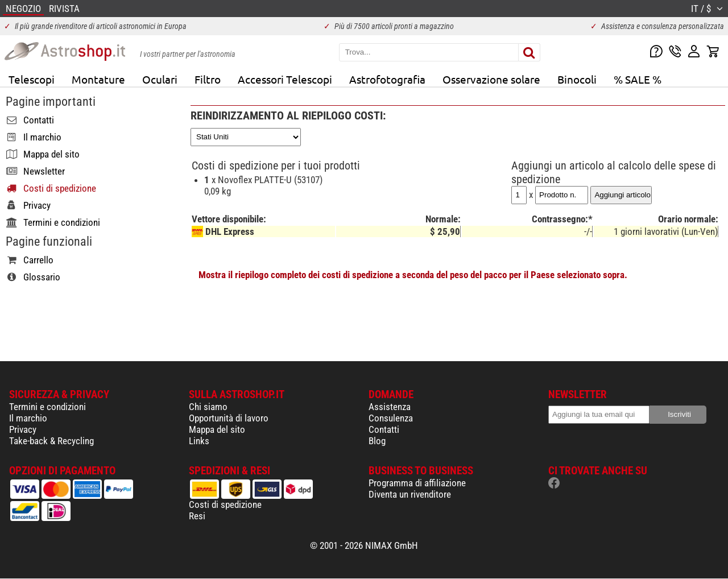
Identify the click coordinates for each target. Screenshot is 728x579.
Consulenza (391, 418)
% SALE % (638, 79)
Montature (98, 79)
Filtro (208, 79)
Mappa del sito (217, 429)
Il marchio (28, 418)
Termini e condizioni (47, 407)
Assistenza (390, 407)
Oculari (160, 79)
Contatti (384, 429)
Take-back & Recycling (51, 441)
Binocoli (577, 79)
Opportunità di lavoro (229, 418)
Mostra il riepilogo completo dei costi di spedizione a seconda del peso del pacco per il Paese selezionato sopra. (413, 275)
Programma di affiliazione (417, 483)
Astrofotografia (387, 79)
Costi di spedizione (225, 504)
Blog (377, 441)
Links (199, 441)
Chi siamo (208, 407)
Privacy (23, 429)
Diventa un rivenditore (410, 494)
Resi (197, 516)
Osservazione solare (491, 79)
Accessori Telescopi (285, 79)
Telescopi (32, 79)
